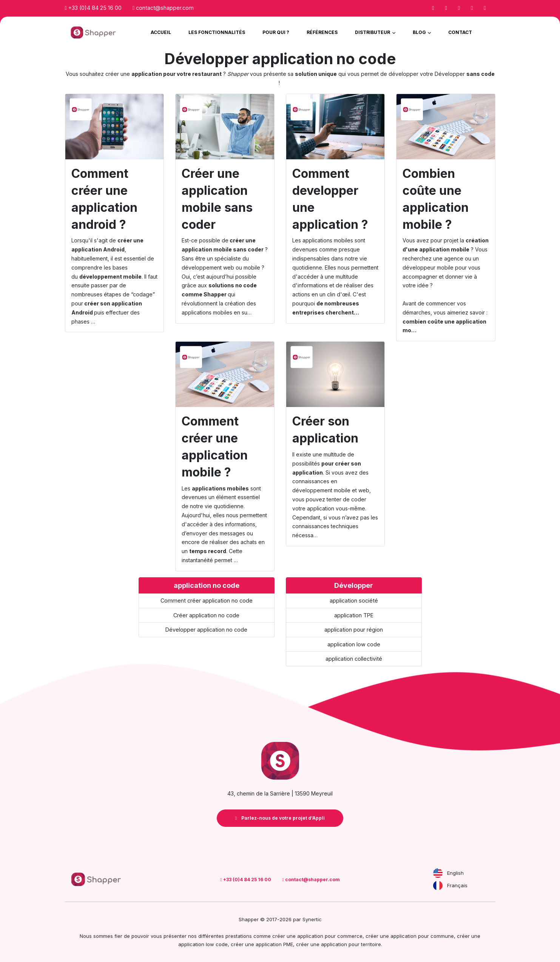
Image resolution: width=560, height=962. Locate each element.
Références (322, 32)
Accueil (161, 32)
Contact (460, 32)
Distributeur (373, 32)
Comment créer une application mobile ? (215, 446)
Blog (420, 32)
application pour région (354, 630)
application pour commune (422, 936)
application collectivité (354, 659)
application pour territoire (351, 944)
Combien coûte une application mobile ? (436, 199)
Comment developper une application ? (330, 199)
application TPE (354, 615)
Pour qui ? (276, 32)
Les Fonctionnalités (217, 32)
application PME (274, 944)
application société (354, 600)
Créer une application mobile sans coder (217, 199)
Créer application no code (206, 615)
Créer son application (325, 430)
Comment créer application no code (207, 600)
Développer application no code (206, 630)
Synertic (312, 919)
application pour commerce (330, 936)
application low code (354, 644)
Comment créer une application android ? (104, 199)
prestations (239, 936)
